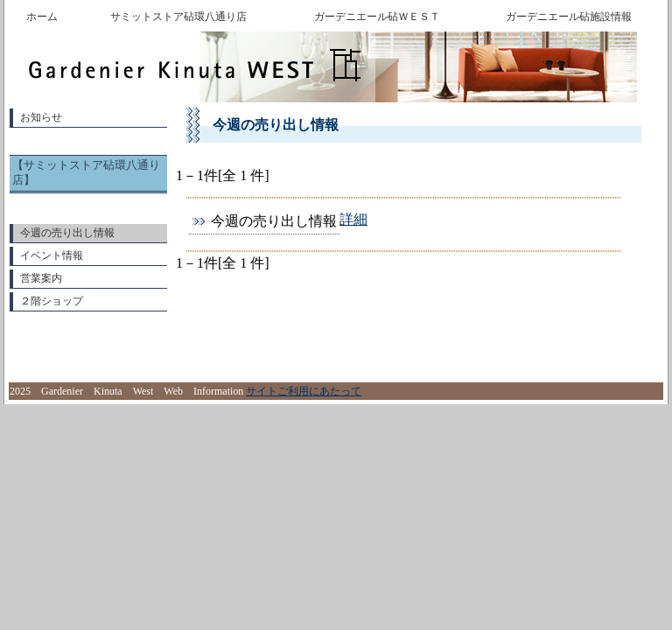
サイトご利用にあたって (304, 391)
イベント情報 (52, 255)
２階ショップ (52, 301)
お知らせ (41, 117)
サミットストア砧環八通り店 (178, 17)
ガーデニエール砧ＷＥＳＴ (377, 17)
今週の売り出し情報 (67, 233)
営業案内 (41, 278)
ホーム (42, 17)
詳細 (353, 219)
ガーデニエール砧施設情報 (569, 17)
